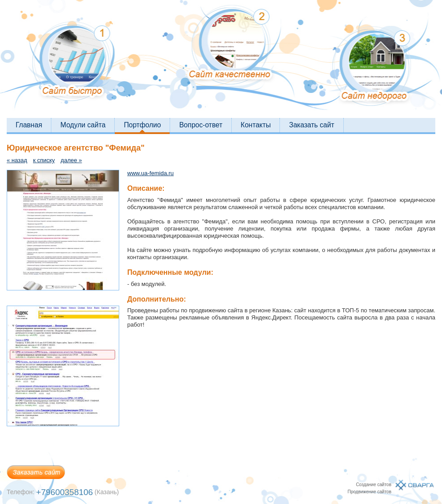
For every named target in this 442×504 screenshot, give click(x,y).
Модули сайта (83, 125)
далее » (71, 160)
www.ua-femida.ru (150, 173)
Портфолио (142, 125)
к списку (44, 160)
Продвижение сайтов (369, 492)
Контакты (256, 125)
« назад (17, 160)
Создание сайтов (373, 485)
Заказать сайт (311, 125)
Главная (29, 125)
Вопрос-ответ (201, 125)
